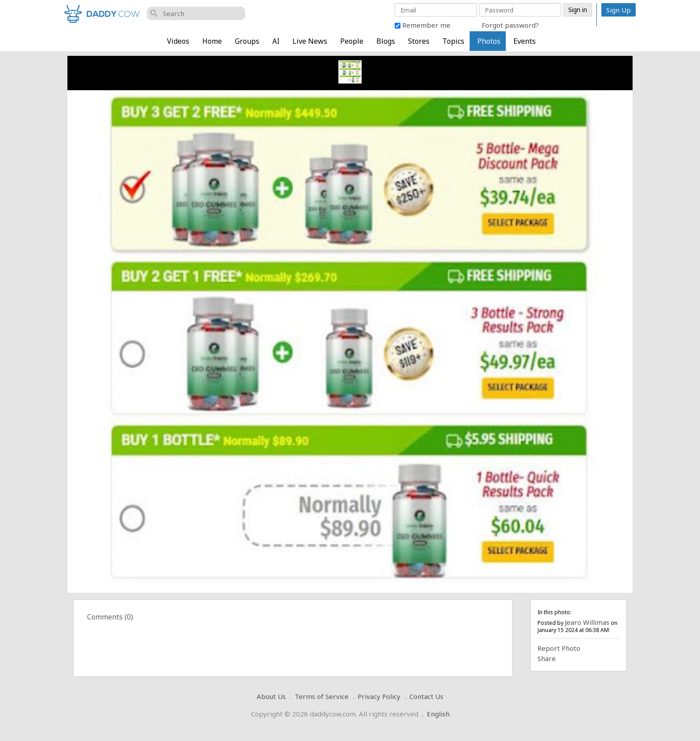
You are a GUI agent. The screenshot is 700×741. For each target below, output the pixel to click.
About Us (271, 696)
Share (547, 658)
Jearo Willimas (587, 622)
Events (525, 41)
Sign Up (619, 10)
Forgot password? (510, 25)
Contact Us (426, 696)
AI (276, 41)
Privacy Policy (379, 696)
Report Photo (559, 648)
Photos (489, 41)
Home (212, 41)
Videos (178, 41)
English (438, 714)
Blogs (386, 41)
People (352, 41)
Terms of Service (322, 696)
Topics (453, 41)
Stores (419, 41)
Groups (247, 41)
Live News (310, 41)
